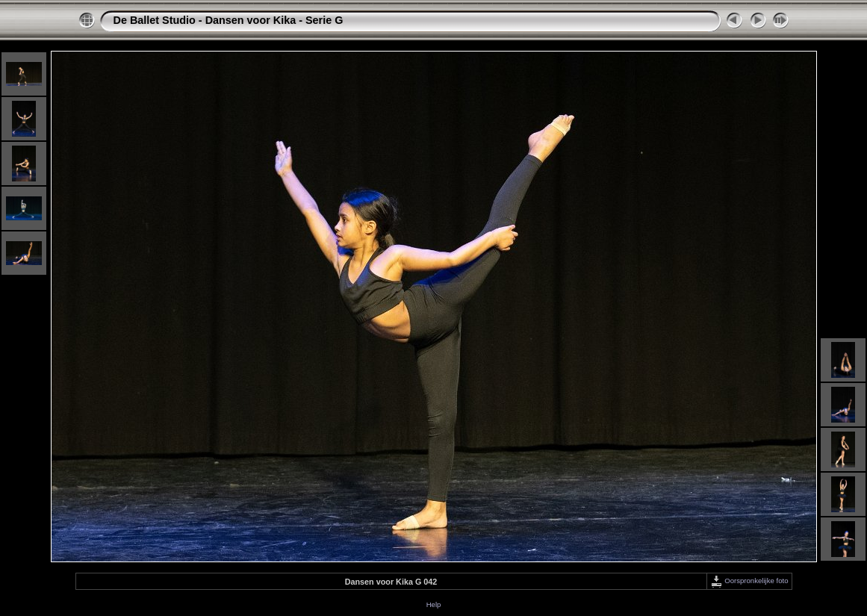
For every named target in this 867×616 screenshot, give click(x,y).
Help (434, 604)
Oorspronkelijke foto (749, 581)
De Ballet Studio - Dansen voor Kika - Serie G (229, 20)
